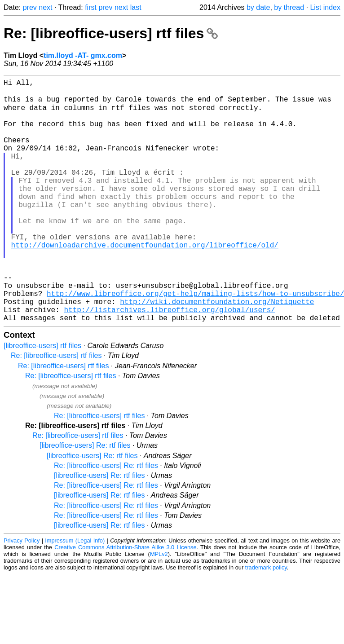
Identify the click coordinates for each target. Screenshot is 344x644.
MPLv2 (159, 607)
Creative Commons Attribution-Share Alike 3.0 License (125, 600)
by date (258, 7)
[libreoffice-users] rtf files (42, 399)
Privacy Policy (22, 593)
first (91, 7)
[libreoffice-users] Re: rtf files (85, 498)
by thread (289, 7)
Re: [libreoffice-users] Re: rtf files (106, 518)
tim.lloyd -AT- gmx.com (83, 55)
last (136, 7)
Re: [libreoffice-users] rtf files (111, 33)
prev (30, 7)
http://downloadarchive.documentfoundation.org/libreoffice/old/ (145, 282)
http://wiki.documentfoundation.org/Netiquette (217, 351)
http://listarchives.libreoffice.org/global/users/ (169, 361)
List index (325, 7)
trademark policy (266, 620)
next (45, 7)
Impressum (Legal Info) (75, 593)
